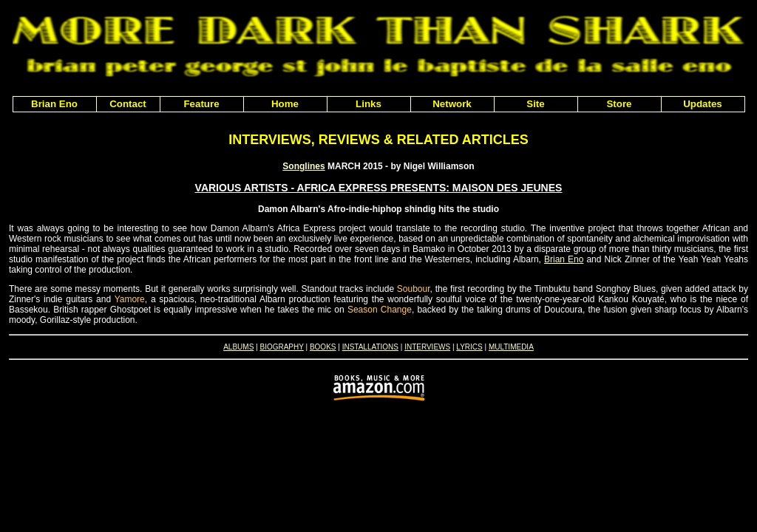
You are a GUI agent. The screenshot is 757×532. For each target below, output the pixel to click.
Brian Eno (564, 259)
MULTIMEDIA (511, 347)
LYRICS (469, 347)
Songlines (303, 166)
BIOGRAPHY (281, 347)
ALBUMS (238, 347)
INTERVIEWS (427, 347)
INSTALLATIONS (370, 347)
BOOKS (323, 347)
